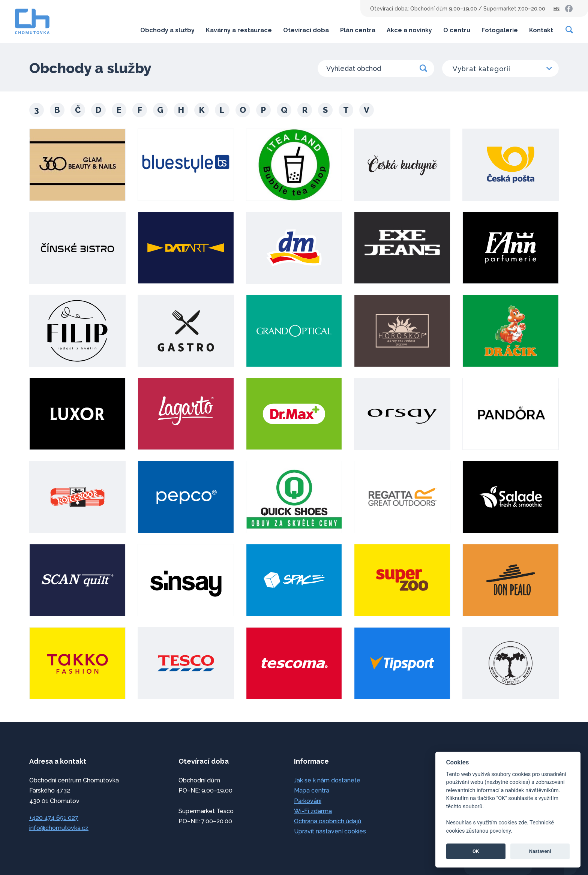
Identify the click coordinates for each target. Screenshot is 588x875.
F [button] (140, 110)
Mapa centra (312, 790)
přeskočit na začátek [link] (37, 853)
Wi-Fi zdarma (313, 811)
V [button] (367, 110)
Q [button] (284, 110)
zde (523, 823)
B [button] (57, 110)
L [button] (222, 110)
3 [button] (37, 110)
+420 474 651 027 (54, 818)
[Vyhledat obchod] (376, 68)
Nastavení (540, 851)
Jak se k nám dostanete (327, 780)
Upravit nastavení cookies (330, 831)
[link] (569, 9)
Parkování (308, 801)
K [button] (202, 110)
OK (476, 851)
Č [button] (78, 110)
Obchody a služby (167, 30)
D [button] (98, 110)
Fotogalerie (500, 30)
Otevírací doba (306, 30)
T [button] (346, 110)
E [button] (119, 110)
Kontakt (541, 30)
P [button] (263, 110)
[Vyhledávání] (570, 30)
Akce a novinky (409, 30)
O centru (457, 30)
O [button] (243, 110)
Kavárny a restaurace (239, 30)
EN (556, 8)
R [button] (305, 110)
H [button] (181, 110)
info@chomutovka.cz (59, 828)
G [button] (160, 110)
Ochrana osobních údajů (328, 821)
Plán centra (358, 30)
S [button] (325, 110)
